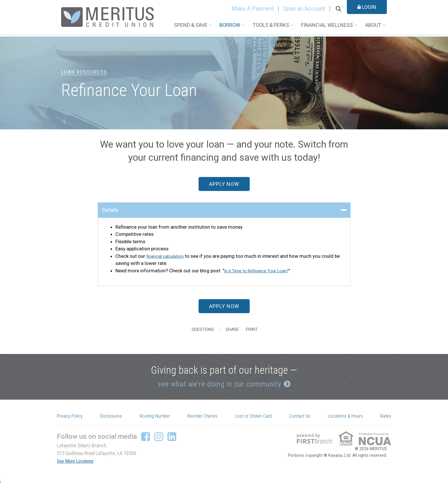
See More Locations (77, 464)
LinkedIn (172, 440)
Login (367, 7)
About (373, 25)
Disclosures (113, 418)
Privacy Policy (73, 418)
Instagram (159, 440)
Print (256, 330)
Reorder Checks (205, 418)
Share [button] (232, 330)
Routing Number (157, 418)
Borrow (230, 25)
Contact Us (301, 418)
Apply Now (224, 184)
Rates (385, 418)
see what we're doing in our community (218, 384)
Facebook (146, 440)
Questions (203, 330)
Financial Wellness (327, 25)
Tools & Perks (271, 25)
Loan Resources (84, 72)
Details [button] (110, 210)
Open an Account (304, 9)
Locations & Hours (346, 418)
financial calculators (168, 256)
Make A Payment (253, 9)
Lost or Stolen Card (255, 418)
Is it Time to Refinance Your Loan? (260, 271)
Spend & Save (191, 25)
